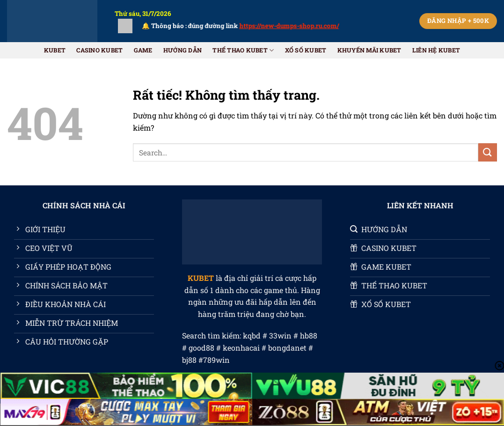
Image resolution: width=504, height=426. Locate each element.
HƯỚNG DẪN (183, 50)
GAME (143, 50)
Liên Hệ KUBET (436, 50)
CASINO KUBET (99, 50)
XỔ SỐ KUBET (306, 50)
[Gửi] (488, 152)
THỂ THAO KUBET (243, 50)
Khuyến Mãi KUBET (369, 50)
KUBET (55, 50)
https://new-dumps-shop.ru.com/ (296, 26)
